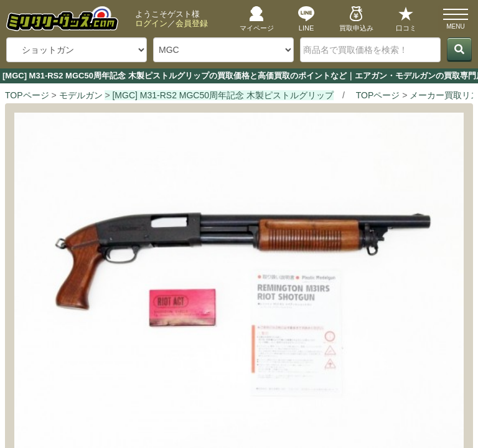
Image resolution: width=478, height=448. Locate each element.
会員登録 (192, 23)
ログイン (151, 23)
